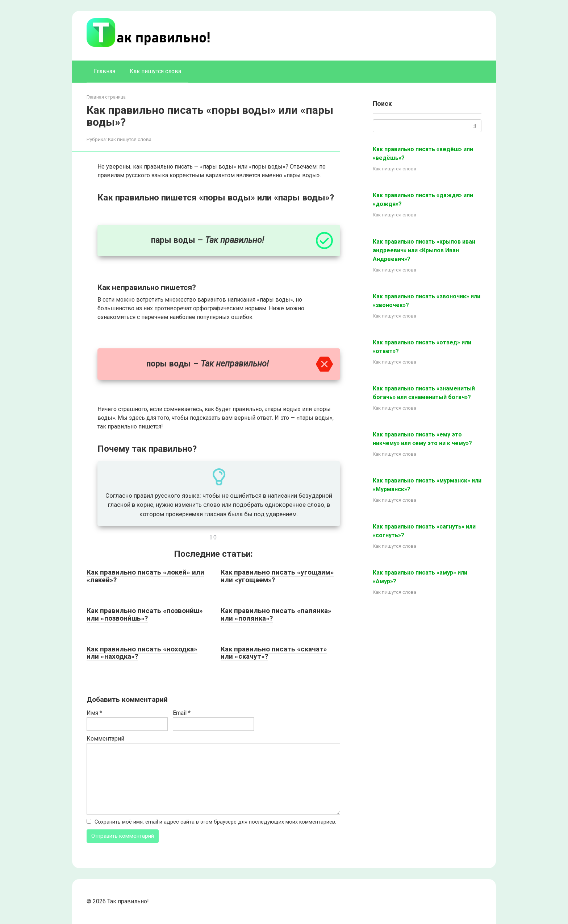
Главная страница (106, 97)
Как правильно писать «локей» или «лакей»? (145, 576)
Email (182, 713)
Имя (94, 713)
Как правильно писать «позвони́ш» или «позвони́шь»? (145, 614)
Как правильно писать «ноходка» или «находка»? (142, 653)
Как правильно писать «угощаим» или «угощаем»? (277, 576)
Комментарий (105, 739)
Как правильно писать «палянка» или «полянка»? (276, 614)
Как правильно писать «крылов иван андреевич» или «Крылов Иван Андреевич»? (424, 250)
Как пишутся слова (155, 71)
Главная (105, 71)
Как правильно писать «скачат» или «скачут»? (274, 653)
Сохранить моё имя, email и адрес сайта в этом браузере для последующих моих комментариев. (215, 822)
